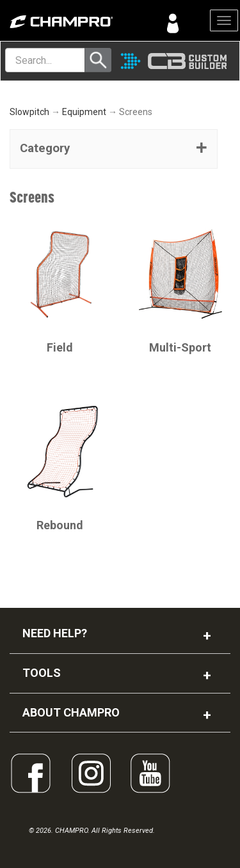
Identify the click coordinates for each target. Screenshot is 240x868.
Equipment (84, 112)
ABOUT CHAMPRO (71, 712)
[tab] (114, 149)
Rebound (60, 525)
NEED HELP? (55, 633)
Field (60, 347)
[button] (114, 149)
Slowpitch (29, 112)
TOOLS (42, 673)
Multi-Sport (180, 347)
